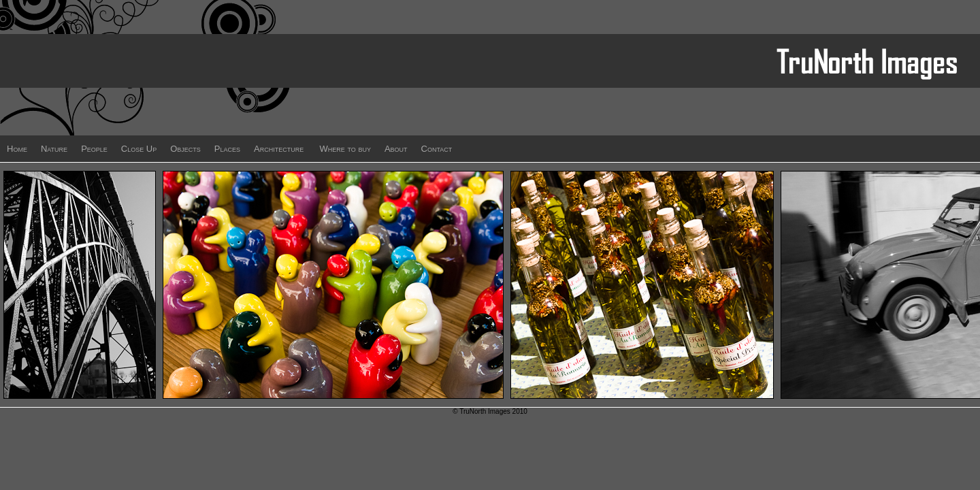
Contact (437, 149)
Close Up (139, 149)
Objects (185, 149)
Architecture (279, 149)
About (396, 149)
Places (227, 149)
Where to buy (345, 149)
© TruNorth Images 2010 (490, 411)
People (94, 149)
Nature (54, 149)
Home (17, 149)
